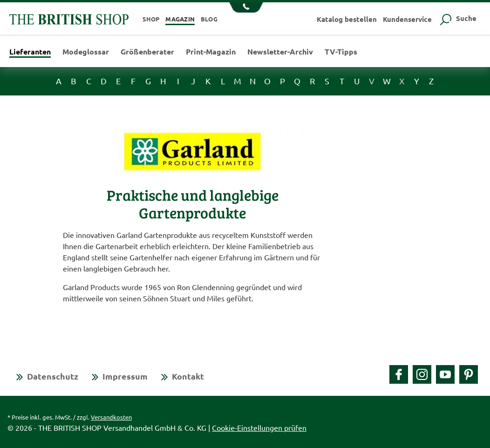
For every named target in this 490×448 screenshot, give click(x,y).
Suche (457, 18)
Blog (209, 19)
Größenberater (147, 52)
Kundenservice (407, 19)
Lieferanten (30, 52)
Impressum (125, 376)
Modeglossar (86, 52)
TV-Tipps (341, 52)
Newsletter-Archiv (280, 52)
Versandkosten (111, 417)
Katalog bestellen (347, 19)
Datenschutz (53, 376)
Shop (151, 19)
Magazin (180, 19)
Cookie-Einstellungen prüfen (259, 428)
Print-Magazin (211, 52)
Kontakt (188, 376)
